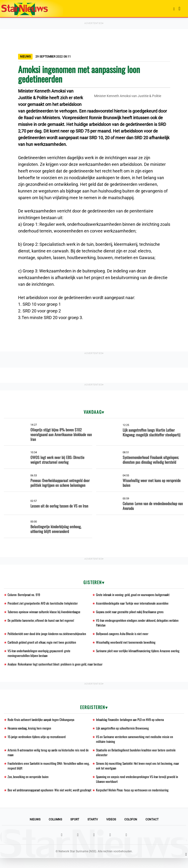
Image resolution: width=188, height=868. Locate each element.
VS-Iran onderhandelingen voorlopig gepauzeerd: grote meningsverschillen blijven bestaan (40, 655)
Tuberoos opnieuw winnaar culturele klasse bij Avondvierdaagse (45, 612)
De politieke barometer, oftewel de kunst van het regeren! (42, 621)
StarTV (93, 829)
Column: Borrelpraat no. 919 (25, 595)
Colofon (131, 829)
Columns (55, 829)
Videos (111, 829)
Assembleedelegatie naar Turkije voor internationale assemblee (134, 604)
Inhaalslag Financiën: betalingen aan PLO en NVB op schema (132, 722)
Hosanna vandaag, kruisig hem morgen (31, 731)
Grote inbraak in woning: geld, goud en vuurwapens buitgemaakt (134, 595)
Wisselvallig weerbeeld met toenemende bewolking (126, 644)
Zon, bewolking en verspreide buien (28, 781)
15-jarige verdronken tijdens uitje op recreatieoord (38, 740)
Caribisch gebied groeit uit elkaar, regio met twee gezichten (43, 644)
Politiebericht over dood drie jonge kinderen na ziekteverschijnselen (48, 635)
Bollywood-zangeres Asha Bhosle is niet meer (123, 635)
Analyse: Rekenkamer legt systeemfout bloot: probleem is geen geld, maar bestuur (57, 666)
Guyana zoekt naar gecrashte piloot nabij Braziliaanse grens (131, 612)
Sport (75, 829)
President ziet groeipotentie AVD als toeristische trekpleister (44, 604)
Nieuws (35, 829)
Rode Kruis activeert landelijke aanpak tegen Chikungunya (42, 722)
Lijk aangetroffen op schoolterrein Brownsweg (123, 731)
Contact (152, 829)
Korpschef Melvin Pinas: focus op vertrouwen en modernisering (133, 795)
